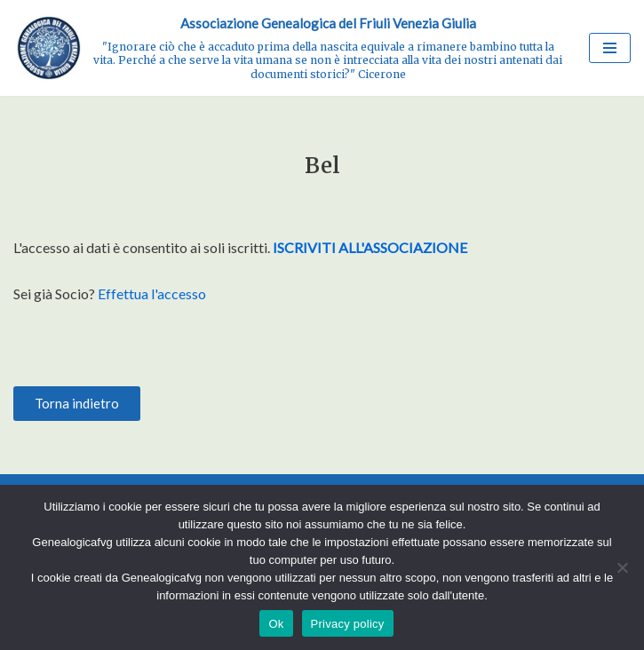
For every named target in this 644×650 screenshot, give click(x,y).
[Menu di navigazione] (610, 48)
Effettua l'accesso (152, 293)
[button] (77, 404)
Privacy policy (348, 624)
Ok (276, 624)
